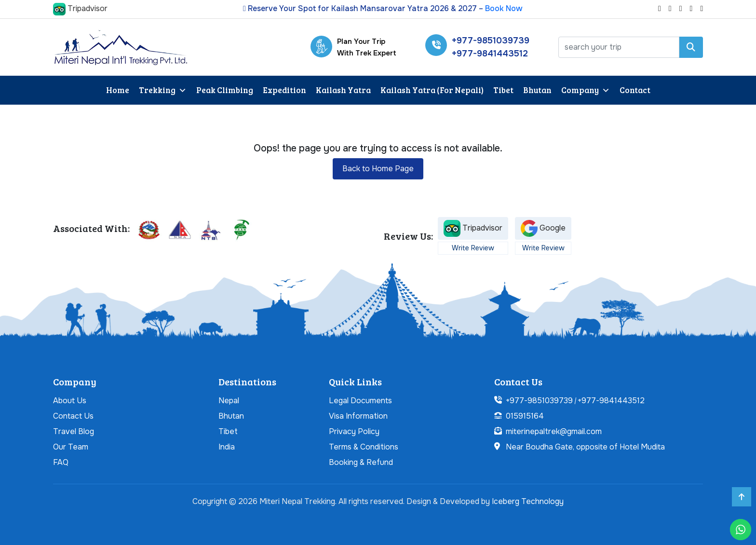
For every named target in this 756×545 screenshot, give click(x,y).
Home (118, 90)
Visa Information (358, 416)
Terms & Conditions (364, 447)
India (227, 447)
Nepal (229, 401)
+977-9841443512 (490, 54)
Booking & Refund (361, 462)
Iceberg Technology (528, 501)
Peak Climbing (225, 90)
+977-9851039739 (491, 41)
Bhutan (537, 90)
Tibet (503, 90)
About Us (70, 401)
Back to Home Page (378, 169)
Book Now (504, 8)
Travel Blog (74, 431)
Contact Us (73, 416)
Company (586, 90)
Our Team (71, 447)
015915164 (525, 416)
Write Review (473, 248)
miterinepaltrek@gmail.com (554, 431)
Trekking (163, 90)
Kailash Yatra (343, 90)
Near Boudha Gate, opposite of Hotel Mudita (585, 447)
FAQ (61, 462)
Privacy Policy (354, 431)
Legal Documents (360, 401)
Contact (635, 90)
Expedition (284, 90)
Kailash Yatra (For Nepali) (432, 90)
